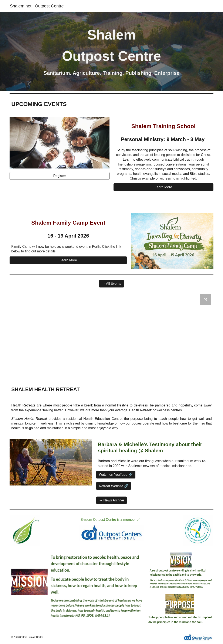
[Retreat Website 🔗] (114, 486)
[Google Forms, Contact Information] (112, 334)
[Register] (60, 176)
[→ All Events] (112, 284)
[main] (112, 45)
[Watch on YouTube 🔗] (116, 475)
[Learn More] (163, 187)
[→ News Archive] (112, 500)
